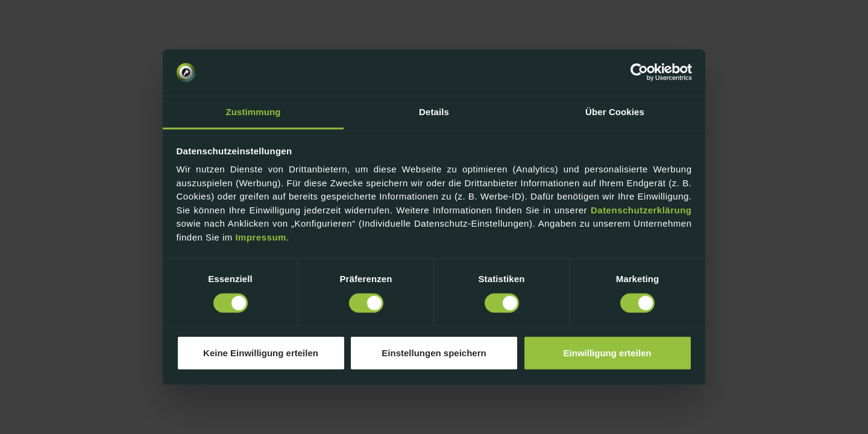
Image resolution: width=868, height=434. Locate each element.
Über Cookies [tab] (615, 112)
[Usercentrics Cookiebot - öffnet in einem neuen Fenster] (639, 72)
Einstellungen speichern (434, 353)
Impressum (261, 237)
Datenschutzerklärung (641, 210)
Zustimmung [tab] (253, 112)
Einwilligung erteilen (608, 353)
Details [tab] (434, 112)
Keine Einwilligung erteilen (261, 353)
